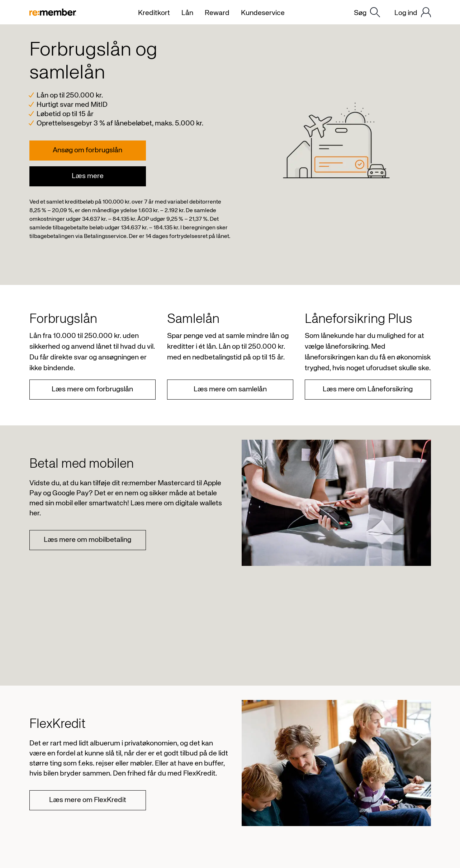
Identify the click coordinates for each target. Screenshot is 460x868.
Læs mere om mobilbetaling (87, 540)
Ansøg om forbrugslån (87, 150)
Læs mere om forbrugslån (92, 389)
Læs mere (88, 176)
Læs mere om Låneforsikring (368, 389)
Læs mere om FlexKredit (88, 800)
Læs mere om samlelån (230, 389)
